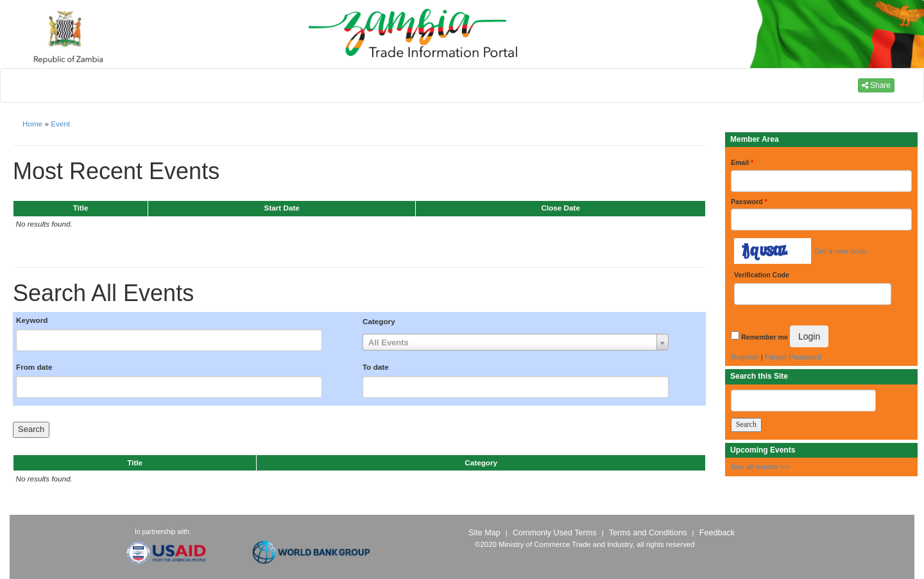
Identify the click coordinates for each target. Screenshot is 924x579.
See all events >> (760, 466)
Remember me (764, 337)
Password (749, 202)
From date (34, 367)
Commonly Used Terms (554, 533)
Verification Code (762, 275)
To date (376, 367)
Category (379, 321)
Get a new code (841, 251)
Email (742, 162)
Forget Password (793, 357)
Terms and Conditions (648, 533)
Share (876, 85)
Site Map (484, 533)
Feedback (717, 533)
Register (745, 357)
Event (60, 124)
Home (32, 124)
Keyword (32, 320)
